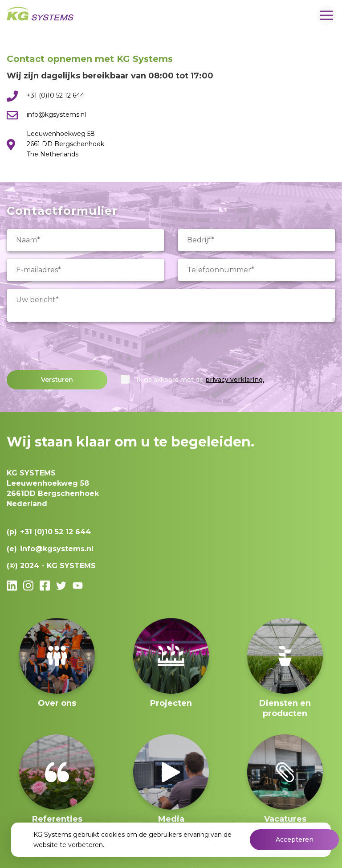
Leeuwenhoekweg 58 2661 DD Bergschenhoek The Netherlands (65, 144)
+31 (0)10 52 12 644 (55, 95)
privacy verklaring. (235, 380)
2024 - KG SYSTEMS (58, 566)
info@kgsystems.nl (56, 115)
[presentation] (74, 346)
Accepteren (295, 839)
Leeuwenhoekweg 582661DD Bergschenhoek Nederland (53, 488)
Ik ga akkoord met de (200, 380)
